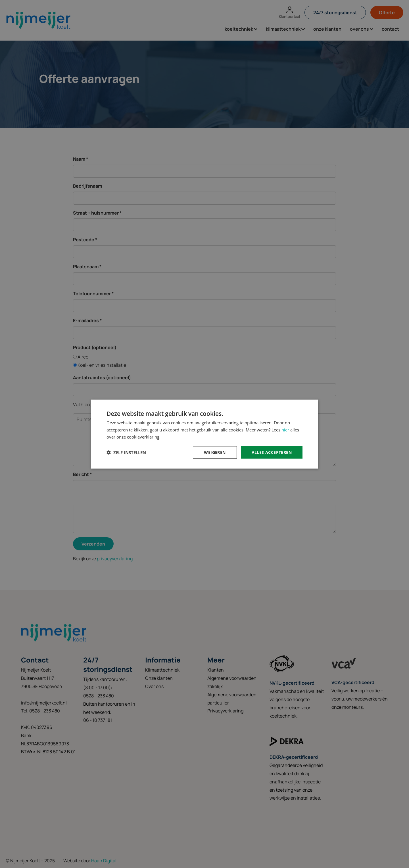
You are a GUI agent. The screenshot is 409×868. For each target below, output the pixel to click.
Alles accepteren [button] (272, 452)
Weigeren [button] (215, 452)
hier (285, 429)
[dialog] (204, 434)
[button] (126, 452)
